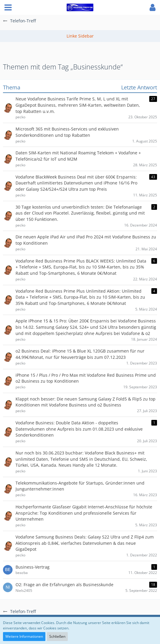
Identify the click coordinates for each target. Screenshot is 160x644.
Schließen (57, 636)
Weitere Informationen (24, 636)
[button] (8, 7)
